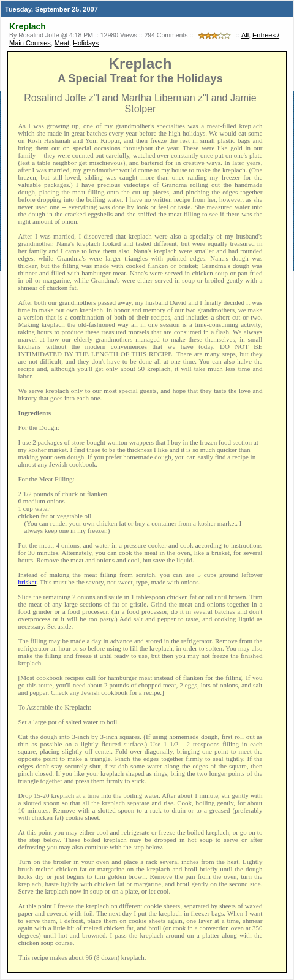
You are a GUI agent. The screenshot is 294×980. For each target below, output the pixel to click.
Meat (62, 43)
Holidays (86, 43)
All (245, 35)
